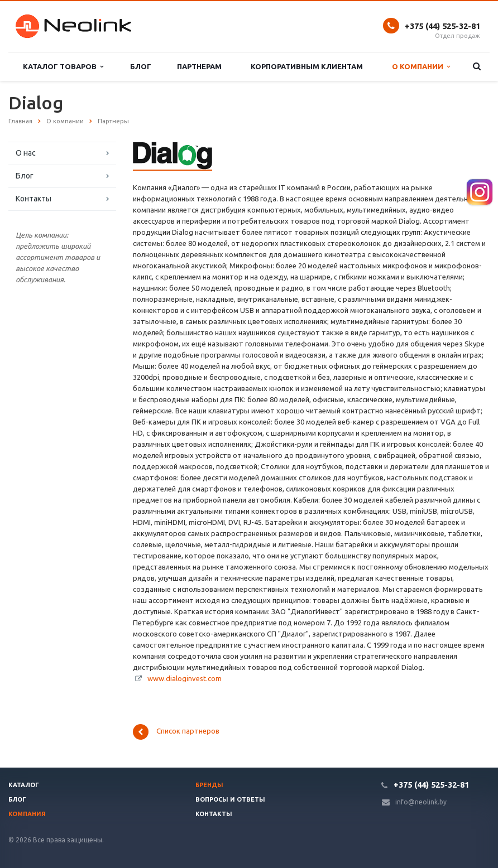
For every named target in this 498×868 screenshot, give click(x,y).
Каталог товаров (63, 67)
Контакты (33, 199)
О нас (26, 153)
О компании (421, 67)
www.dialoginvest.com (185, 678)
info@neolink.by (421, 802)
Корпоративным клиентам (307, 66)
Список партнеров (176, 732)
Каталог (24, 785)
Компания (27, 814)
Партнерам (199, 66)
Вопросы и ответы (230, 799)
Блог (141, 66)
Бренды (209, 785)
